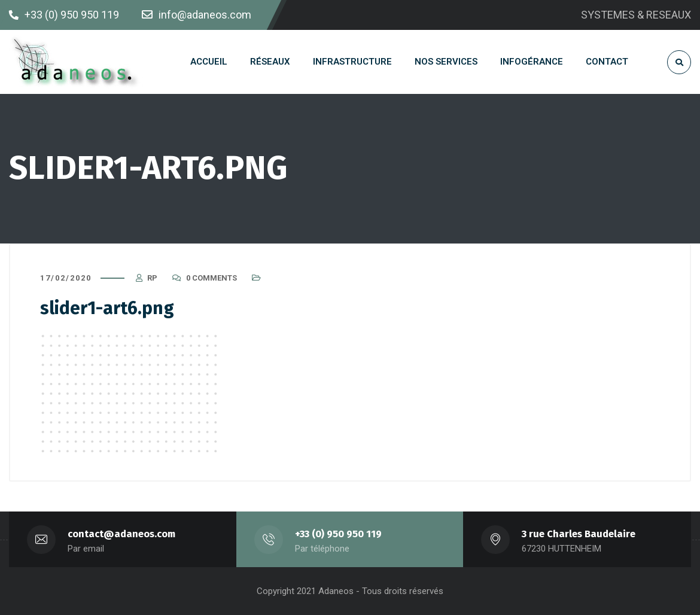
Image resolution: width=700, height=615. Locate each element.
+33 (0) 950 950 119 (338, 534)
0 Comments (211, 278)
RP (152, 278)
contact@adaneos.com (121, 534)
